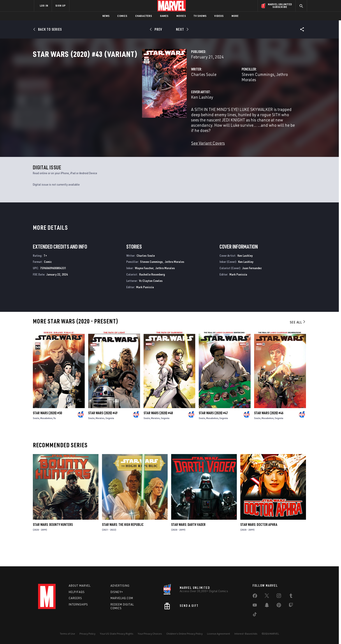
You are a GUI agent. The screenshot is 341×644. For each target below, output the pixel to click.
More (235, 16)
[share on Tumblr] (291, 597)
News (106, 16)
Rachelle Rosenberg (152, 295)
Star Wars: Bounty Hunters (53, 546)
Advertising (120, 586)
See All (298, 343)
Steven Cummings (220, 94)
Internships (78, 605)
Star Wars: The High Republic (123, 546)
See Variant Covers (132, 147)
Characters (144, 16)
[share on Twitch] (291, 606)
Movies (181, 16)
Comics (122, 16)
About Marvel (80, 586)
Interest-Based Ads (246, 634)
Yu (55, 439)
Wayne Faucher (144, 289)
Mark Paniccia (145, 308)
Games (164, 16)
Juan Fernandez (252, 289)
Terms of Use (67, 634)
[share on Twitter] (267, 597)
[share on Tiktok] (255, 615)
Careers (75, 598)
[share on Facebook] (255, 597)
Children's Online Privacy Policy (185, 634)
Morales (100, 439)
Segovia (110, 439)
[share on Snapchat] (267, 606)
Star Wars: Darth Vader (188, 546)
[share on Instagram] (279, 597)
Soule (36, 439)
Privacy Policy (87, 634)
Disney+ (117, 592)
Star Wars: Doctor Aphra (259, 546)
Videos (219, 16)
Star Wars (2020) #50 (47, 434)
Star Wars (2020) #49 (103, 434)
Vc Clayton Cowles (151, 301)
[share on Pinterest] (279, 606)
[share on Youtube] (255, 606)
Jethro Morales (251, 94)
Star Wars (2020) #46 (269, 434)
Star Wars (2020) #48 (158, 434)
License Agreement (219, 634)
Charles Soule (127, 94)
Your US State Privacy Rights (117, 634)
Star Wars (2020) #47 (213, 434)
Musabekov (46, 439)
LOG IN (44, 6)
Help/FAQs (77, 592)
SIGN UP (60, 6)
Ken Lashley (126, 111)
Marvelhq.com (122, 598)
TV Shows (200, 16)
